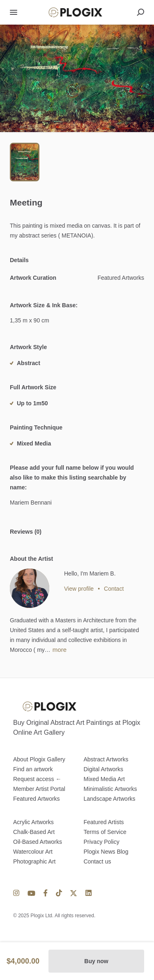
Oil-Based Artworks (38, 842)
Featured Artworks (37, 799)
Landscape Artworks (110, 799)
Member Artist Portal (39, 789)
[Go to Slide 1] (25, 162)
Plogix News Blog (106, 852)
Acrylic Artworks (33, 822)
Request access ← (37, 779)
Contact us (98, 861)
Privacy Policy (102, 842)
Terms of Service (105, 832)
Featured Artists (104, 822)
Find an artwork (33, 769)
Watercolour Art (33, 852)
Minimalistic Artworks (110, 789)
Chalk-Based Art (34, 832)
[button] (77, 79)
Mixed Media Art (104, 779)
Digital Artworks (103, 769)
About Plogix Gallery (39, 759)
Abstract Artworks (106, 759)
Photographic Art (34, 861)
